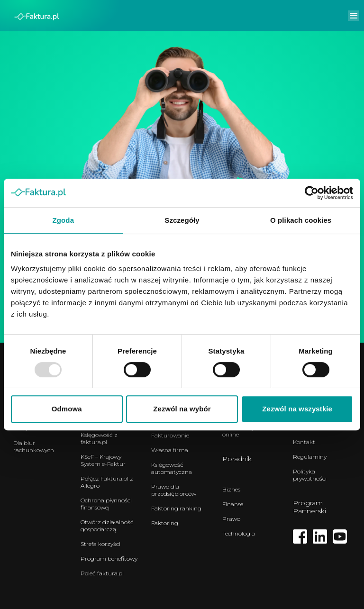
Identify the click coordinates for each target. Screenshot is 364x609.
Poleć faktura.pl (102, 573)
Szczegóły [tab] (182, 220)
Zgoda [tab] (64, 220)
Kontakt (304, 442)
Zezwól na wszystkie (297, 409)
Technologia (239, 533)
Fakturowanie (170, 435)
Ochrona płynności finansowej (106, 504)
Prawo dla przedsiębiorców (174, 490)
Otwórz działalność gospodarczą (107, 526)
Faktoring (165, 523)
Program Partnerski (309, 507)
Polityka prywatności (310, 475)
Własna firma (170, 450)
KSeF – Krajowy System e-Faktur (103, 460)
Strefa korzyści (100, 544)
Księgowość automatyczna (172, 468)
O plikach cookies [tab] (301, 220)
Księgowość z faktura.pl (99, 438)
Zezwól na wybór (182, 409)
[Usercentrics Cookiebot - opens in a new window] (312, 193)
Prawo (231, 519)
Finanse (233, 504)
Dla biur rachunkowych (34, 446)
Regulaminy (310, 457)
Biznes (231, 489)
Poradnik (237, 459)
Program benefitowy (109, 559)
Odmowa (67, 409)
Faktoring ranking (176, 508)
